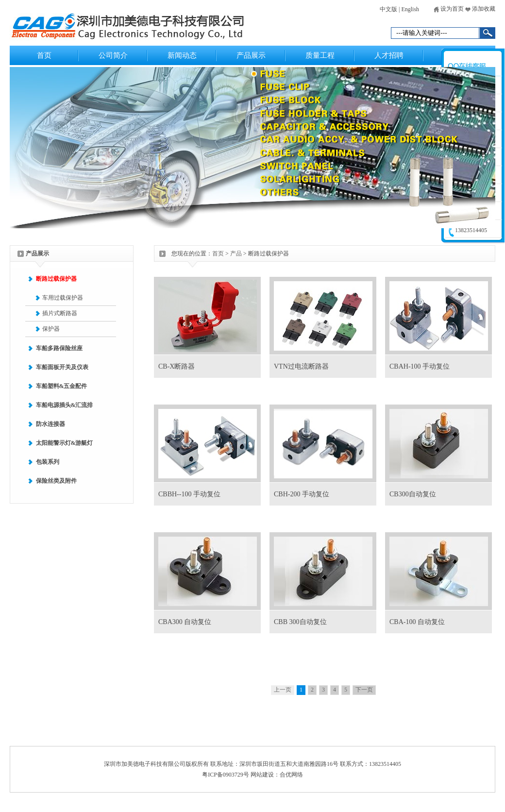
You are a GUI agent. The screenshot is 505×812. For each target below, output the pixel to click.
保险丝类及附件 (56, 481)
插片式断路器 (60, 313)
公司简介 (113, 55)
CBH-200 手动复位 (302, 494)
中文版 (388, 9)
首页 (44, 55)
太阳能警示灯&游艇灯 (65, 443)
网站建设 (262, 775)
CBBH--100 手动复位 (189, 494)
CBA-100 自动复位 (417, 622)
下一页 (364, 690)
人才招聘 (389, 55)
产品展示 (251, 55)
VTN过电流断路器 (301, 366)
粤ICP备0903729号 (226, 775)
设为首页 (449, 9)
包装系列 (48, 462)
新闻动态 (182, 55)
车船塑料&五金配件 (62, 386)
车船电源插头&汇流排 (65, 405)
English (410, 9)
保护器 (51, 329)
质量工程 (320, 55)
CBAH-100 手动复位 (420, 366)
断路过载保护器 (56, 279)
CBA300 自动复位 (185, 622)
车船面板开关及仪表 (62, 367)
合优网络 (291, 775)
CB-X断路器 (177, 366)
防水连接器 (50, 424)
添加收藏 (480, 9)
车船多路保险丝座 (59, 348)
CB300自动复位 (413, 494)
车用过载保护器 (63, 298)
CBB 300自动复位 (300, 622)
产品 (236, 254)
